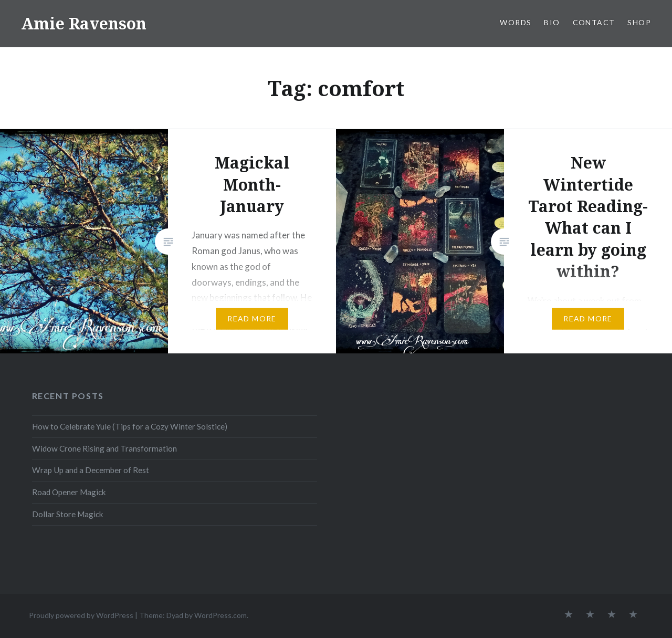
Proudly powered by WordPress (81, 615)
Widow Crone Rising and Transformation (104, 448)
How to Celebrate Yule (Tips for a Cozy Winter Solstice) (130, 426)
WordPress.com (220, 615)
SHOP (639, 22)
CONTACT (594, 22)
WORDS (516, 22)
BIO (552, 22)
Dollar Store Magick (68, 514)
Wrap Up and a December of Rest (91, 470)
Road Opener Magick (69, 492)
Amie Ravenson (84, 23)
